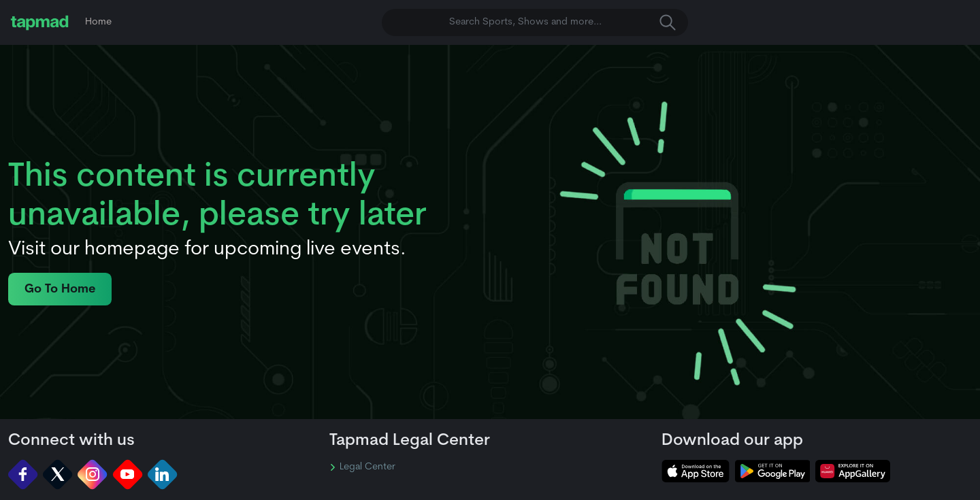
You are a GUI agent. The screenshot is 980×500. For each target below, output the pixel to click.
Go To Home (60, 289)
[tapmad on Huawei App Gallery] (853, 471)
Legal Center (362, 467)
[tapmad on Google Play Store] (772, 471)
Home (98, 22)
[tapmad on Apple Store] (696, 471)
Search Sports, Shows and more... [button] (562, 22)
